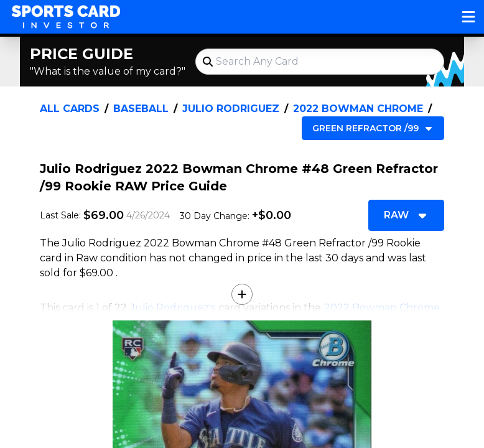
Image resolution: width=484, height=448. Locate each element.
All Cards (70, 109)
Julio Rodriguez (231, 109)
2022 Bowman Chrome (358, 109)
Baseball (141, 109)
